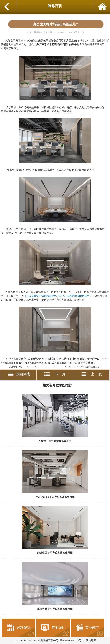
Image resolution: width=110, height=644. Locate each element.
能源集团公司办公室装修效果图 (55, 553)
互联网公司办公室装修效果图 (55, 441)
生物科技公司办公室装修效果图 (55, 609)
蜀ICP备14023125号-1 (72, 640)
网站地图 (91, 640)
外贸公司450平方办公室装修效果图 (55, 497)
